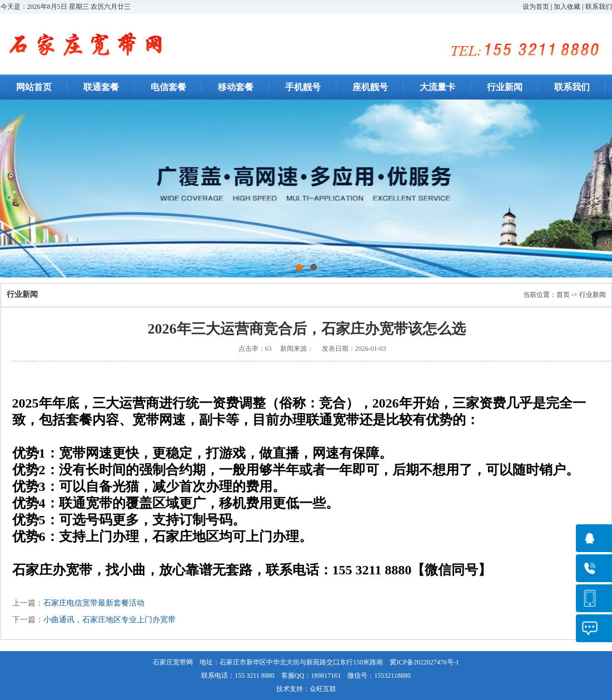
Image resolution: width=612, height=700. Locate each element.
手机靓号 (303, 87)
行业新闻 (505, 87)
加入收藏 (567, 7)
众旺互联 (323, 689)
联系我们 (599, 7)
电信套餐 (168, 87)
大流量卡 (437, 87)
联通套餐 (101, 87)
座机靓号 (370, 87)
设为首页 (536, 7)
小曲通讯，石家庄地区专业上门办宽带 (110, 620)
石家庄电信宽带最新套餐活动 (94, 603)
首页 (563, 295)
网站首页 (34, 87)
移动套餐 (236, 87)
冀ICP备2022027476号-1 (424, 662)
